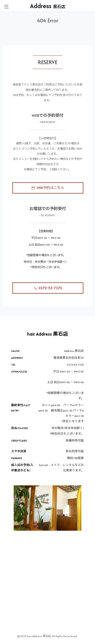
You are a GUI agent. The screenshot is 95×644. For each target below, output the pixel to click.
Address (48, 6)
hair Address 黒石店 (48, 334)
